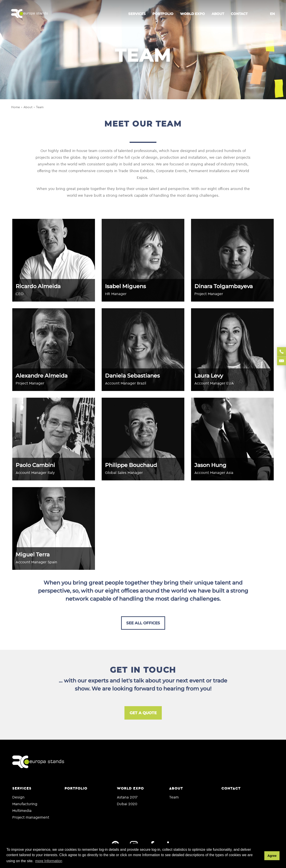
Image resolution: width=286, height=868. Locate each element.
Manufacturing (25, 804)
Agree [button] (272, 856)
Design (18, 797)
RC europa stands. (29, 14)
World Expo (192, 14)
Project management (31, 817)
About (218, 14)
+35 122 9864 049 (282, 352)
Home (16, 107)
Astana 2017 (127, 797)
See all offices (143, 623)
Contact (239, 14)
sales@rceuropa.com (282, 361)
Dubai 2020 (127, 804)
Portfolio (163, 14)
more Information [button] (49, 861)
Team (40, 107)
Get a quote (143, 713)
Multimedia (22, 810)
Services (137, 14)
